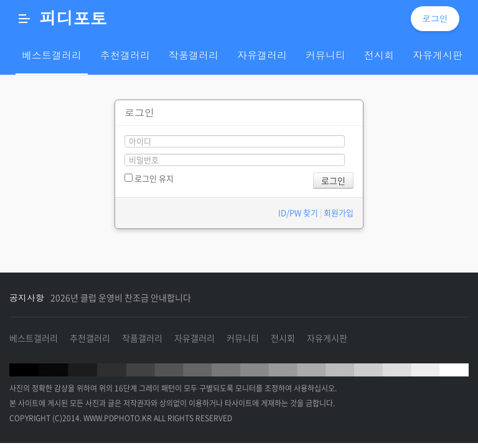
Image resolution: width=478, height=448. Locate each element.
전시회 (283, 338)
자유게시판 (327, 338)
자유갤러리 (194, 338)
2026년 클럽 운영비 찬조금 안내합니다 (121, 297)
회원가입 (339, 212)
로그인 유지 (149, 178)
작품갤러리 (142, 338)
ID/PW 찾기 (298, 212)
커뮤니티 (243, 338)
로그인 (435, 18)
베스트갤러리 (34, 338)
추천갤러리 (90, 338)
